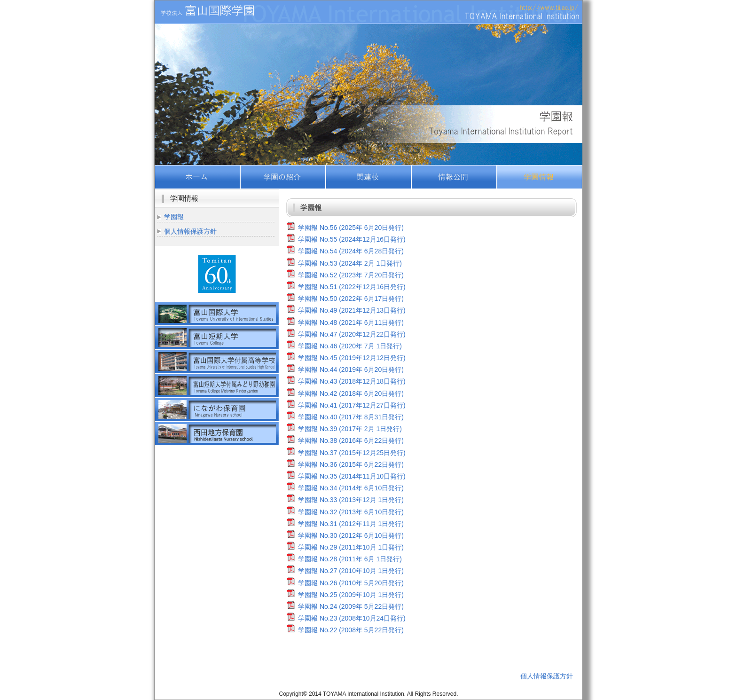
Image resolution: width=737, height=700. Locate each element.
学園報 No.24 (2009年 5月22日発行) (351, 606)
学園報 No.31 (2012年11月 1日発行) (351, 524)
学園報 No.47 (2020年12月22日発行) (352, 334)
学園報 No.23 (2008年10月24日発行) (352, 618)
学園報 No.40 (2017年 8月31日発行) (351, 417)
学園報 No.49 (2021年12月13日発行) (352, 310)
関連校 (368, 177)
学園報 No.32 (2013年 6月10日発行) (351, 512)
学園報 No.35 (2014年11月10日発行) (352, 476)
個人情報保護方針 (190, 231)
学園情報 (540, 177)
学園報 (174, 217)
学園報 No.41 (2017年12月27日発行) (352, 405)
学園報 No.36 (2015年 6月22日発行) (351, 464)
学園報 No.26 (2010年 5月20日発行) (351, 583)
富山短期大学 (217, 338)
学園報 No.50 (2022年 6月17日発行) (351, 299)
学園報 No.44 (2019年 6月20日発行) (351, 370)
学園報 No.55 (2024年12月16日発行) (352, 239)
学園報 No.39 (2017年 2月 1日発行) (350, 429)
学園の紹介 (283, 177)
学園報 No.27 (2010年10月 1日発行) (351, 571)
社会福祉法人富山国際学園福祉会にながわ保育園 (217, 410)
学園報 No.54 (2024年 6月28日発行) (351, 251)
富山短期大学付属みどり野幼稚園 (217, 386)
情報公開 (454, 177)
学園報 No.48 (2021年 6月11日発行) (351, 322)
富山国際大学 (217, 314)
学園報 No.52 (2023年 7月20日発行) (351, 275)
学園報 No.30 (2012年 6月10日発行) (351, 535)
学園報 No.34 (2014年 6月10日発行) (351, 488)
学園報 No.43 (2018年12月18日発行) (352, 381)
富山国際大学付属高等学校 (217, 362)
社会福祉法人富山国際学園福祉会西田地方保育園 (217, 434)
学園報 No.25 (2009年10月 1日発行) (351, 595)
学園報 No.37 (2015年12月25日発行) (352, 453)
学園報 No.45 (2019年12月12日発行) (352, 358)
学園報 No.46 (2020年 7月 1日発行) (350, 346)
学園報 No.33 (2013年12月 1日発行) (351, 500)
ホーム (197, 177)
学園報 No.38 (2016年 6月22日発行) (351, 440)
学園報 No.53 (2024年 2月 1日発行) (350, 263)
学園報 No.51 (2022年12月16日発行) (352, 287)
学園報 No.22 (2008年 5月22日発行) (351, 630)
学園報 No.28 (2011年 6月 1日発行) (350, 559)
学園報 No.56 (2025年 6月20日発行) (351, 228)
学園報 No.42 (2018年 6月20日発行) (351, 393)
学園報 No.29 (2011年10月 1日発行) (351, 547)
